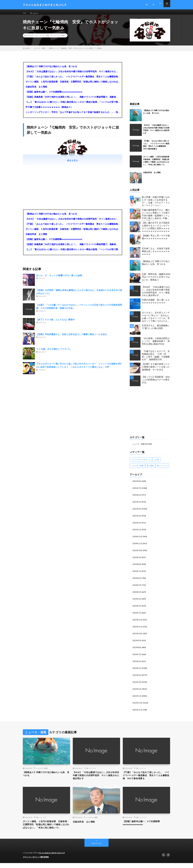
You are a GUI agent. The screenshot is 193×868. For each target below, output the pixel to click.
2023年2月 (137, 688)
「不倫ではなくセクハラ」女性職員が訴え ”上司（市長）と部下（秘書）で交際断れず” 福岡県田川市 (156, 358)
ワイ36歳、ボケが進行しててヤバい (53, 352)
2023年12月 (138, 620)
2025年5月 (137, 504)
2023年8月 (137, 647)
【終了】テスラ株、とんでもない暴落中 (55, 322)
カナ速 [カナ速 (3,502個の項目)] (156, 462)
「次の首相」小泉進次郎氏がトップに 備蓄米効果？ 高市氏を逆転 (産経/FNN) (156, 344)
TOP (25, 13)
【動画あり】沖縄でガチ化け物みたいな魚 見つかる (51, 69)
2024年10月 (138, 552)
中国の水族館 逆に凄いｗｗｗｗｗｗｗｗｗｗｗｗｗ (156, 304)
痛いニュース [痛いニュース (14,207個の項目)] (162, 468)
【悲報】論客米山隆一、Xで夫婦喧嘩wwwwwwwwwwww (54, 94)
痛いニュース (91, 767)
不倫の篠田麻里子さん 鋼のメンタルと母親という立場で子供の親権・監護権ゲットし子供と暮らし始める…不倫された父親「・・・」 (156, 217)
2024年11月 (138, 545)
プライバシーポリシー (32, 862)
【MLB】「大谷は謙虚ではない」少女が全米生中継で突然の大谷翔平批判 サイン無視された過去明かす (73, 74)
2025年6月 (137, 497)
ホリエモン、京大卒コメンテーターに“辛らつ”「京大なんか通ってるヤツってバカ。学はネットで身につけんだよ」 (156, 319)
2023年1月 (137, 695)
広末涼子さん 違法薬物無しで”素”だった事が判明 (156, 329)
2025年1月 (137, 531)
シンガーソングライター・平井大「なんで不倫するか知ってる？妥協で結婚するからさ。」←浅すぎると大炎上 (73, 115)
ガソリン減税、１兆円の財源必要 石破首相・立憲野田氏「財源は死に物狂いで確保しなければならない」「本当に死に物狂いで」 (73, 84)
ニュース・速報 (44, 38)
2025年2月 (137, 525)
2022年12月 (138, 702)
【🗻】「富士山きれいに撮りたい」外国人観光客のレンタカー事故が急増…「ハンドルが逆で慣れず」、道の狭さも (73, 105)
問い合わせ (36, 13)
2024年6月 (137, 579)
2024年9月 (137, 559)
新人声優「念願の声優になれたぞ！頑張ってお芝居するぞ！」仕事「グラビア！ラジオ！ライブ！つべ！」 (156, 204)
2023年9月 (137, 641)
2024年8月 (137, 565)
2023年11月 (138, 627)
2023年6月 (137, 661)
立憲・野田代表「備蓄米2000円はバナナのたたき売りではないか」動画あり (156, 280)
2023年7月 (137, 654)
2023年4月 (137, 675)
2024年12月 (138, 538)
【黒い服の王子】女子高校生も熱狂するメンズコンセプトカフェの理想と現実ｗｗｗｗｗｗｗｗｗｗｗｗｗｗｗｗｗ (156, 229)
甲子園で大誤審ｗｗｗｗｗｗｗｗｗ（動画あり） (49, 110)
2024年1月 (137, 613)
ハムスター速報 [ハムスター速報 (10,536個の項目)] (137, 468)
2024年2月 (137, 606)
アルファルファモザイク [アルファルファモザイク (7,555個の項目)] (141, 462)
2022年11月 (138, 709)
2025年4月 (137, 511)
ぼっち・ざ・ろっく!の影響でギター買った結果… (60, 278)
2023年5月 (137, 668)
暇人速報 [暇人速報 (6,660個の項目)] (150, 468)
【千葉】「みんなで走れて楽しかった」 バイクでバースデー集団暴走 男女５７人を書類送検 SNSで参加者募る (73, 79)
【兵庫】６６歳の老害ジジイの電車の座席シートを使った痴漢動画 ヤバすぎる (156, 369)
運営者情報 (46, 862)
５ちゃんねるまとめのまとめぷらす (53, 858)
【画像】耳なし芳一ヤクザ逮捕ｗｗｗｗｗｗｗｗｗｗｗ (156, 240)
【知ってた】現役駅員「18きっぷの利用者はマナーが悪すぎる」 (156, 382)
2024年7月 (137, 572)
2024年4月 (137, 593)
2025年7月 (137, 490)
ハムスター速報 (59, 38)
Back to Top (97, 849)
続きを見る (73, 163)
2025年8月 (137, 484)
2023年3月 (137, 681)
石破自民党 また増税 (36, 89)
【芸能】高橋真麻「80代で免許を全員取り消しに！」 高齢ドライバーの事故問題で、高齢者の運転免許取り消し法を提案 (73, 99)
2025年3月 (137, 518)
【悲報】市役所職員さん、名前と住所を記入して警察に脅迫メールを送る (72, 337)
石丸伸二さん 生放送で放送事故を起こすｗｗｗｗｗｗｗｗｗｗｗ (156, 254)
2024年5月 (137, 586)
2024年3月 (137, 600)
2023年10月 (138, 634)
